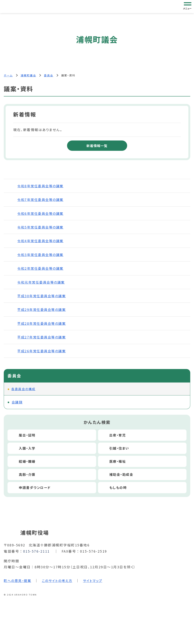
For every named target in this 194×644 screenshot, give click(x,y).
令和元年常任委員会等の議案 (42, 282)
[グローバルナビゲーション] (188, 6)
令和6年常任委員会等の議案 (42, 214)
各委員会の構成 (23, 389)
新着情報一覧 (97, 146)
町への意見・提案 (18, 581)
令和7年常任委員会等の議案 (42, 200)
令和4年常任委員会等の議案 (42, 241)
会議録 (18, 402)
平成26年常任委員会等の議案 (43, 351)
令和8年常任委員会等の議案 (42, 186)
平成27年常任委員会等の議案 (43, 337)
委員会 (49, 75)
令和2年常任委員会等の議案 (42, 268)
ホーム (8, 75)
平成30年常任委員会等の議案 (43, 296)
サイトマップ (96, 581)
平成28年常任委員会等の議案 (43, 323)
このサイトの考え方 (60, 581)
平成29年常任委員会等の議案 (43, 310)
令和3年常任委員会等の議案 (42, 255)
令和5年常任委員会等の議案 (42, 227)
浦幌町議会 (28, 75)
